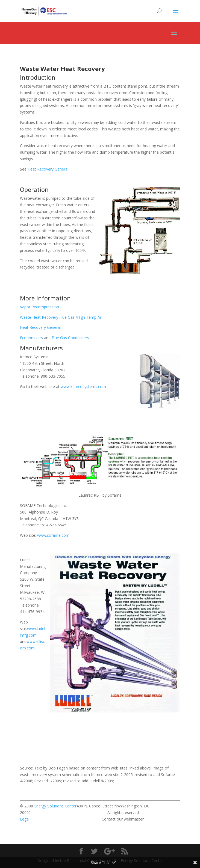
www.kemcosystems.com (83, 387)
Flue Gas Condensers (70, 338)
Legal (25, 819)
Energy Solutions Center (55, 806)
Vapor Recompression (39, 307)
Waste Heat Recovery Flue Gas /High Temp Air (61, 317)
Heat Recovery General (48, 169)
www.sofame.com (53, 535)
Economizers (31, 338)
